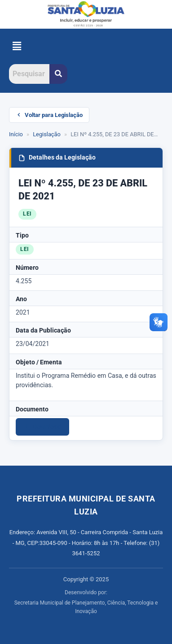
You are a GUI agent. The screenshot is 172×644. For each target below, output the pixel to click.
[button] (17, 46)
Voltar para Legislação (49, 115)
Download (42, 427)
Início (16, 134)
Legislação (47, 134)
